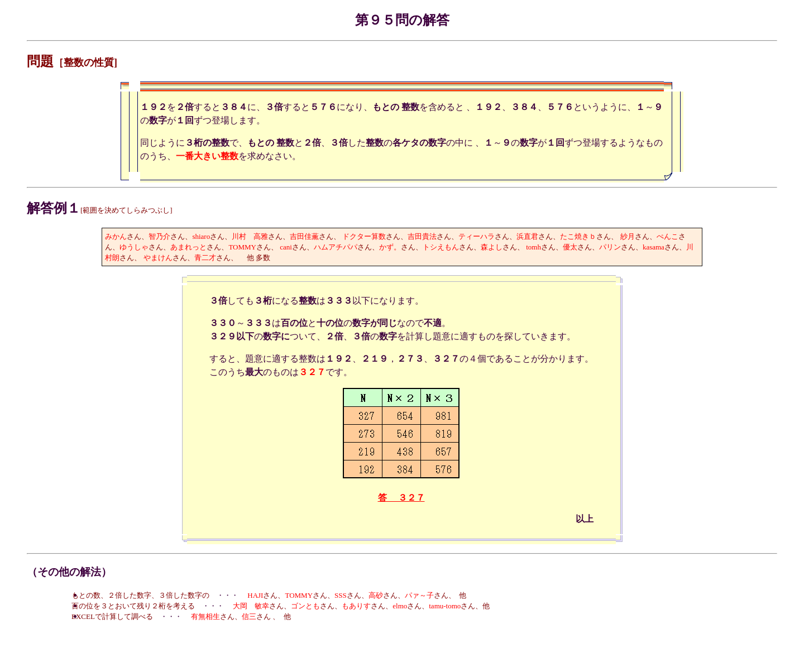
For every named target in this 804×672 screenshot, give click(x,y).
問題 (40, 61)
